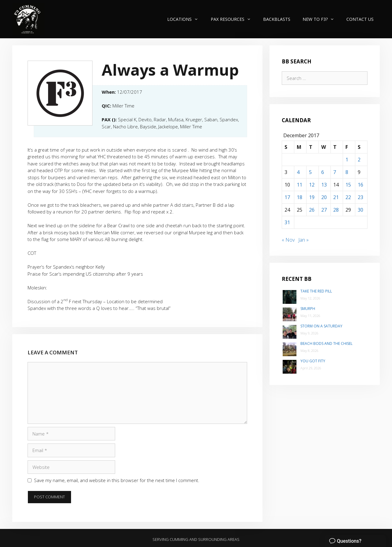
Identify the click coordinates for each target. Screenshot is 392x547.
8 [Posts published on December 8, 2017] (347, 172)
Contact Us (360, 19)
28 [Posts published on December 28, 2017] (336, 210)
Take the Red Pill (316, 291)
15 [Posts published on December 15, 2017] (348, 185)
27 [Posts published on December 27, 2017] (324, 210)
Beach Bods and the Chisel (326, 343)
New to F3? (321, 19)
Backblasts (277, 19)
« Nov (288, 240)
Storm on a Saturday (321, 326)
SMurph (308, 309)
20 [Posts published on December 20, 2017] (324, 197)
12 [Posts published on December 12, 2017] (312, 185)
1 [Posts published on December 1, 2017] (347, 160)
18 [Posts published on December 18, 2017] (300, 197)
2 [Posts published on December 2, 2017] (359, 160)
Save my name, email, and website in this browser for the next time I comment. (117, 480)
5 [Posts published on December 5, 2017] (310, 172)
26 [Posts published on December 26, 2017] (312, 210)
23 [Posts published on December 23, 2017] (360, 197)
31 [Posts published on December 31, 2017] (287, 222)
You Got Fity (313, 361)
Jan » (303, 240)
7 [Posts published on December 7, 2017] (335, 172)
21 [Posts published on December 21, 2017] (336, 197)
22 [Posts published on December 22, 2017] (348, 197)
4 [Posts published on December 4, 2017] (298, 172)
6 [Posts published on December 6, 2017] (323, 172)
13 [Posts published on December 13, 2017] (324, 185)
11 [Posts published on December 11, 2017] (300, 185)
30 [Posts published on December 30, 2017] (360, 210)
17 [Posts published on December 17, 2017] (287, 197)
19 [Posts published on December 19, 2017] (312, 197)
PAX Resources (234, 19)
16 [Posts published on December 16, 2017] (360, 185)
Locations (186, 19)
